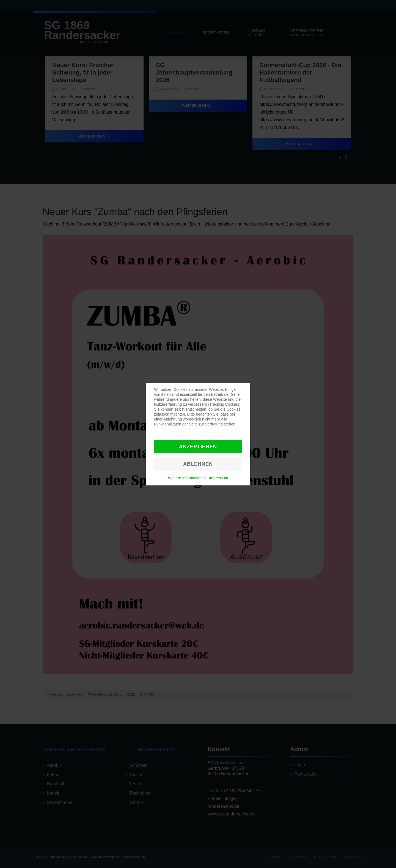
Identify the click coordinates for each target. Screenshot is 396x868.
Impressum (218, 478)
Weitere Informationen (187, 478)
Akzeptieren (198, 447)
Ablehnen (198, 464)
